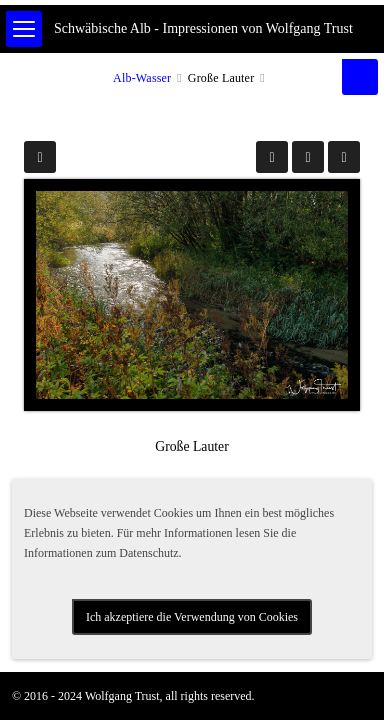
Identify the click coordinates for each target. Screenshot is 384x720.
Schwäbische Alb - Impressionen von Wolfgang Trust (203, 28)
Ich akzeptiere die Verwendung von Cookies (192, 617)
